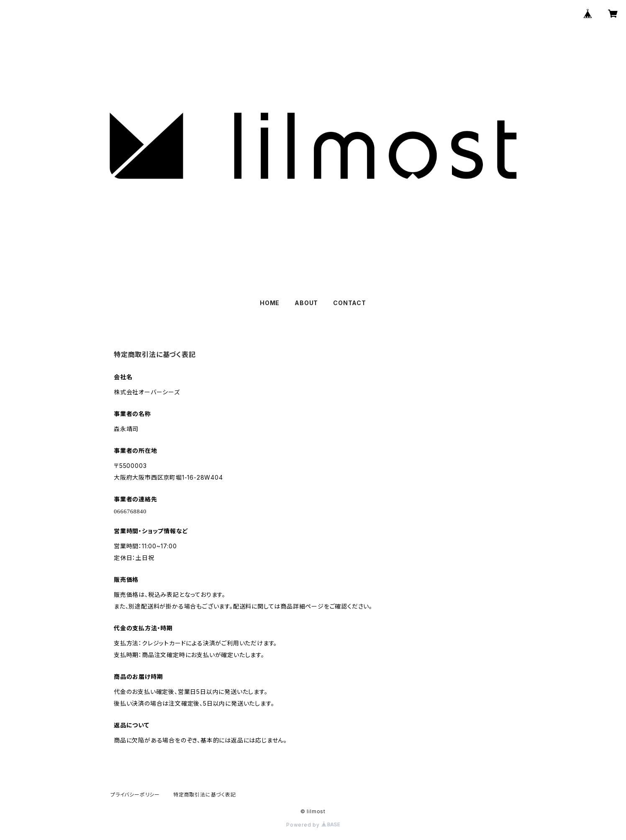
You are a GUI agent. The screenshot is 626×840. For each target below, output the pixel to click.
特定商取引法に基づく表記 (205, 795)
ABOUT (306, 303)
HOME (270, 303)
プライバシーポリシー (135, 795)
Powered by (313, 825)
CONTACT (350, 303)
